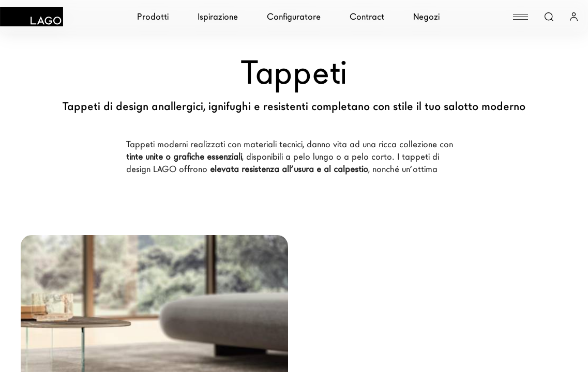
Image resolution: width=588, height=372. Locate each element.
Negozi (426, 17)
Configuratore (294, 17)
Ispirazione (218, 17)
